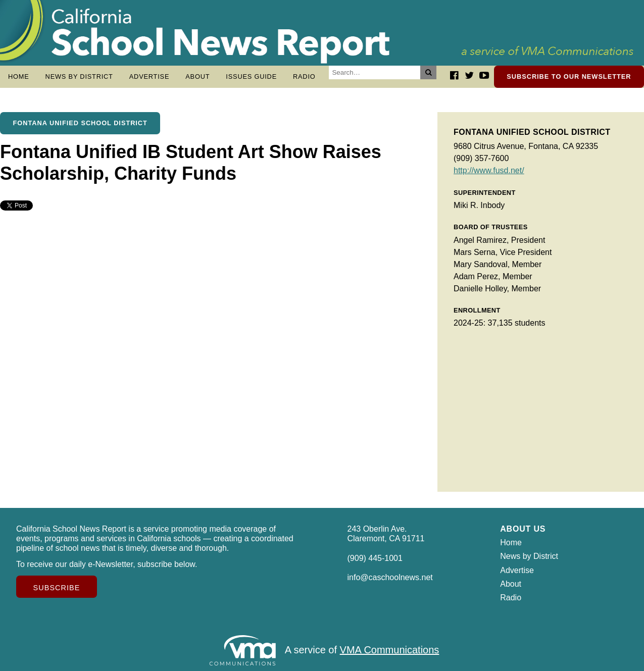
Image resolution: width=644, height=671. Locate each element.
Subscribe (57, 588)
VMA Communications (390, 650)
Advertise (150, 76)
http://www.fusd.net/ (489, 170)
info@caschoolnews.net (390, 577)
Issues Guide (251, 76)
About (197, 76)
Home (19, 76)
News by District (79, 76)
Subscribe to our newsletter (569, 76)
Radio (304, 76)
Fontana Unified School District (80, 123)
